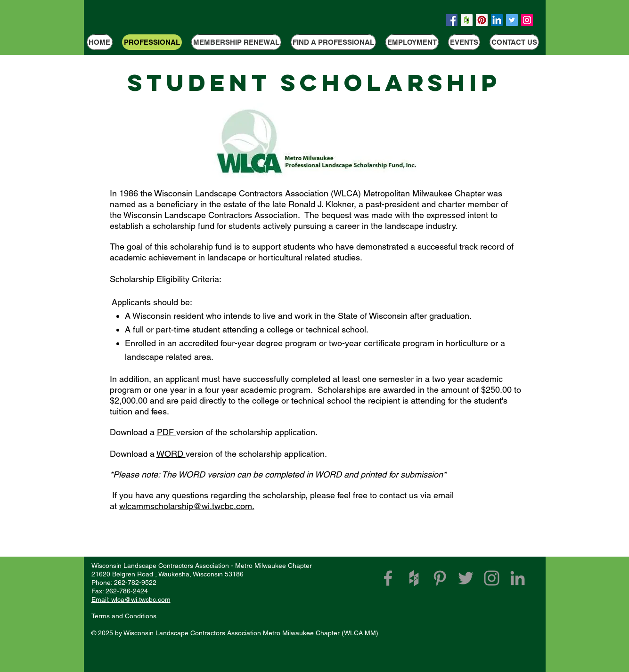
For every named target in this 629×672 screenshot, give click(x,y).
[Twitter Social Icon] (512, 20)
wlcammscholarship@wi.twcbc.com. (187, 506)
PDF (167, 432)
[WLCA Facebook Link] (388, 578)
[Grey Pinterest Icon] (440, 578)
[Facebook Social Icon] (452, 20)
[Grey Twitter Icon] (466, 578)
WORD (171, 454)
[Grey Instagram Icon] (492, 578)
